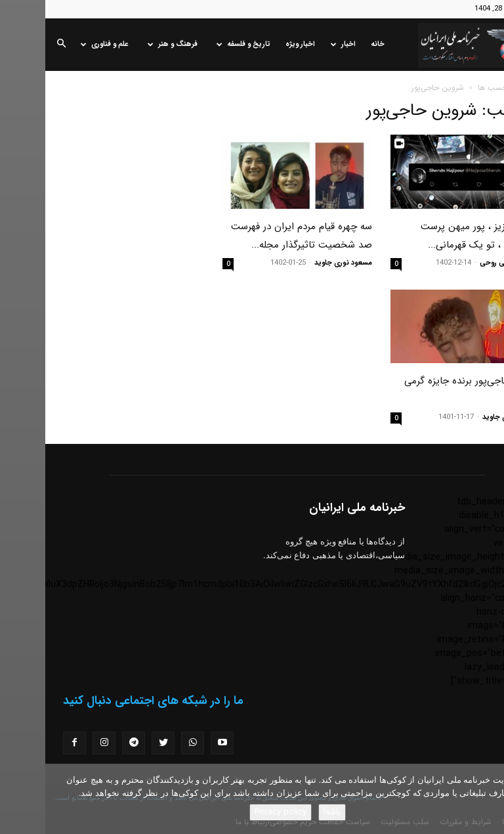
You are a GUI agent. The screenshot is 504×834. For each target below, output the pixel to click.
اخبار (298, 44)
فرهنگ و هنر (127, 44)
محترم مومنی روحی (465, 263)
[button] (16, 45)
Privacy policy (235, 812)
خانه (332, 44)
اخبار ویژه (255, 44)
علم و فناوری (59, 44)
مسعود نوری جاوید (298, 263)
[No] (488, 799)
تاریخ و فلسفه (198, 44)
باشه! (287, 812)
